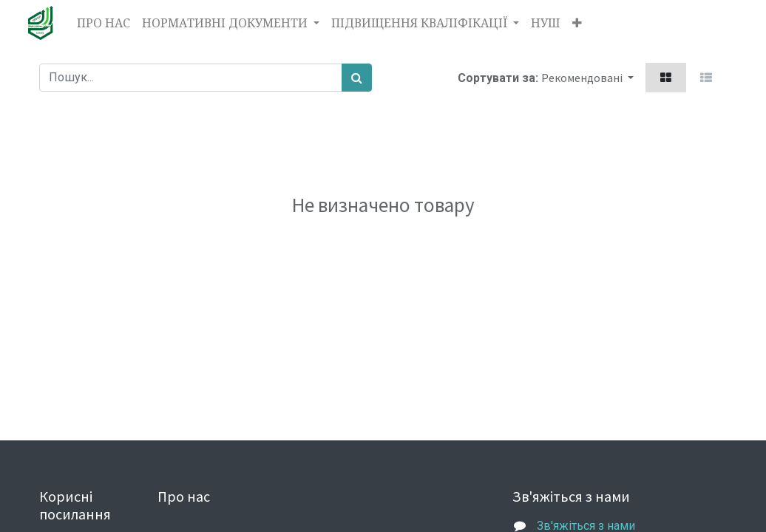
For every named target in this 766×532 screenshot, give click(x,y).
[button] (577, 23)
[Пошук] (357, 78)
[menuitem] (104, 23)
